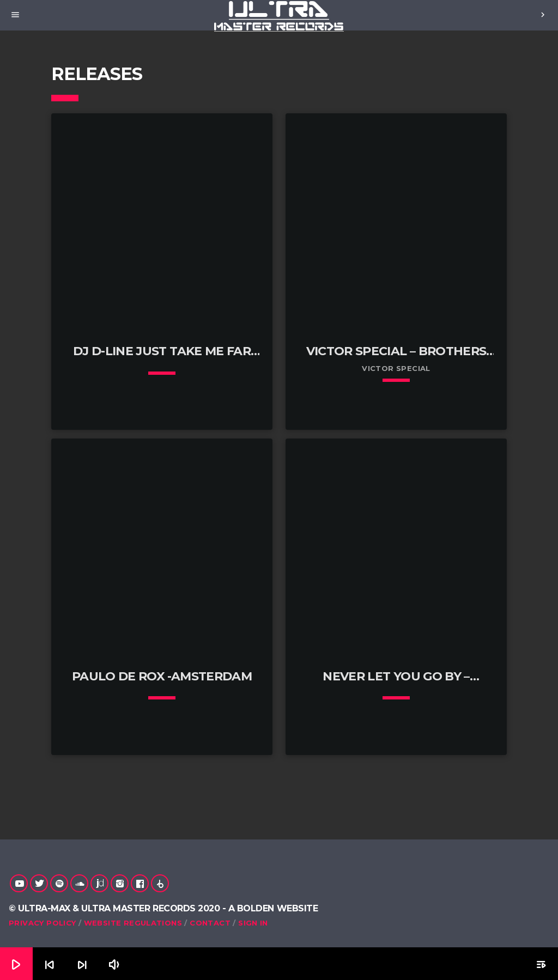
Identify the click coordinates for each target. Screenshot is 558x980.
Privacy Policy (42, 923)
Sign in (253, 923)
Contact (210, 923)
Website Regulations (133, 923)
